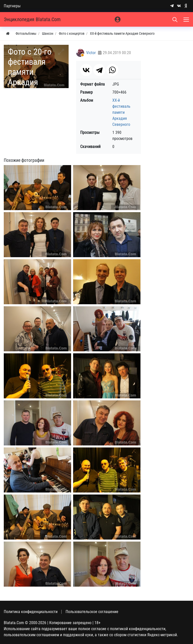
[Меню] (187, 19)
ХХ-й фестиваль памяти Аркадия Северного (121, 112)
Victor (91, 53)
